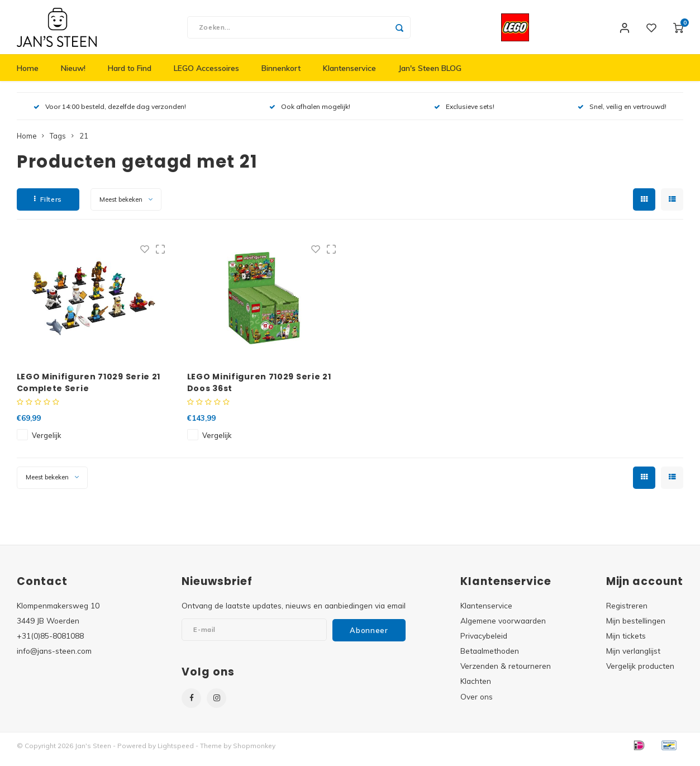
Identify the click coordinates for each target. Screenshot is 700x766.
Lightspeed (176, 753)
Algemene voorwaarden (503, 628)
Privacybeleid (484, 643)
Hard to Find (130, 75)
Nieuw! (73, 75)
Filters (48, 206)
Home (28, 75)
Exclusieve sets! (464, 114)
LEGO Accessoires (206, 75)
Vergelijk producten (640, 673)
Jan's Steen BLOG (430, 75)
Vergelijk (46, 442)
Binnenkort (281, 75)
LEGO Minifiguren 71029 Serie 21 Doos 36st (259, 389)
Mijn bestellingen (636, 628)
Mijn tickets (626, 643)
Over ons (477, 703)
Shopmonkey (254, 753)
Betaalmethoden (490, 658)
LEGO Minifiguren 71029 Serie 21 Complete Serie (89, 389)
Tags (58, 143)
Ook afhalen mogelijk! (310, 114)
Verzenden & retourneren (506, 673)
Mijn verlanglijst (633, 658)
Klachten (476, 688)
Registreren (627, 612)
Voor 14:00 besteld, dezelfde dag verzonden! (110, 114)
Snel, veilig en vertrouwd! (622, 114)
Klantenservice (349, 75)
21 (84, 143)
